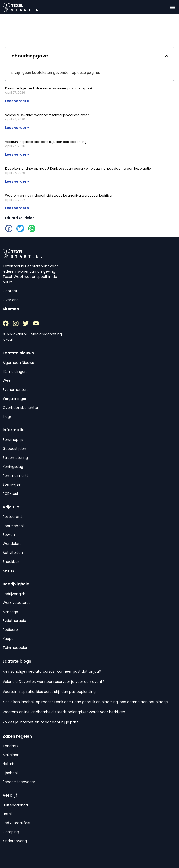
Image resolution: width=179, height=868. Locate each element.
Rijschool (10, 773)
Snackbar (11, 562)
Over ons (11, 300)
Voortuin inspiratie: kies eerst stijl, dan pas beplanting (46, 142)
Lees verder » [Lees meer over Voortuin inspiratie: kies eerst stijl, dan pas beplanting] (17, 154)
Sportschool (13, 526)
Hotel (7, 814)
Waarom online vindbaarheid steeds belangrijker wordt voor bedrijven (59, 195)
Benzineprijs (13, 440)
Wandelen (12, 544)
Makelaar (11, 755)
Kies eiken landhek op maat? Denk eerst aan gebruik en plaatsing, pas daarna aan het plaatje (78, 169)
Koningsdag (13, 467)
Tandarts (11, 746)
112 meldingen (15, 372)
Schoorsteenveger (19, 782)
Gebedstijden (14, 449)
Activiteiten (13, 553)
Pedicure (10, 630)
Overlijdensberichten (21, 408)
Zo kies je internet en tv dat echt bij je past (40, 722)
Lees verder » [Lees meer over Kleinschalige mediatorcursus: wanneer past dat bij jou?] (17, 101)
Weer (7, 380)
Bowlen (9, 535)
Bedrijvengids (14, 594)
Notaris (9, 764)
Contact (10, 291)
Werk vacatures (16, 603)
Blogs (7, 416)
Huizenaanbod (15, 805)
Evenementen (15, 390)
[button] (172, 7)
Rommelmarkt (15, 476)
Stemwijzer (12, 484)
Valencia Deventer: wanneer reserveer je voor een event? (48, 115)
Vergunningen (15, 398)
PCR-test (11, 494)
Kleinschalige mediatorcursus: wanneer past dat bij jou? (49, 88)
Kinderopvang (15, 841)
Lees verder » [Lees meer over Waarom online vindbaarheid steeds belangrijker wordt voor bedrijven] (17, 208)
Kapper (9, 639)
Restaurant (12, 517)
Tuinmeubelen (15, 648)
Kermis (8, 570)
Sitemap (11, 309)
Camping (11, 832)
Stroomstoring (15, 458)
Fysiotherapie (14, 621)
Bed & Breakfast (17, 823)
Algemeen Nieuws (18, 363)
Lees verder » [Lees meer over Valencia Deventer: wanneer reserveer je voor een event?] (17, 128)
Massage (10, 612)
